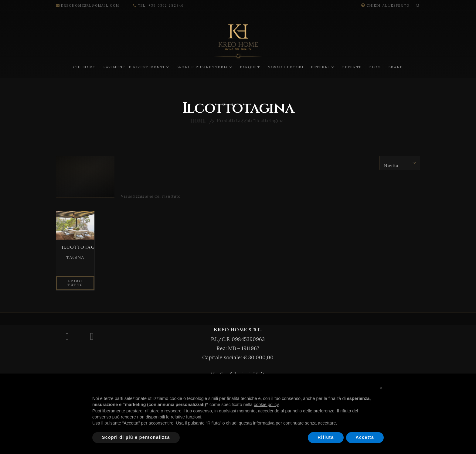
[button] (419, 5)
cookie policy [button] (266, 405)
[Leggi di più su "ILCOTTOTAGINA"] (75, 284)
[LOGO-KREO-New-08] (238, 50)
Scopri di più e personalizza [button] (136, 437)
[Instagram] (92, 336)
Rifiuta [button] (326, 437)
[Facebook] (67, 336)
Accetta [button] (365, 437)
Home (198, 121)
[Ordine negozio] (400, 163)
